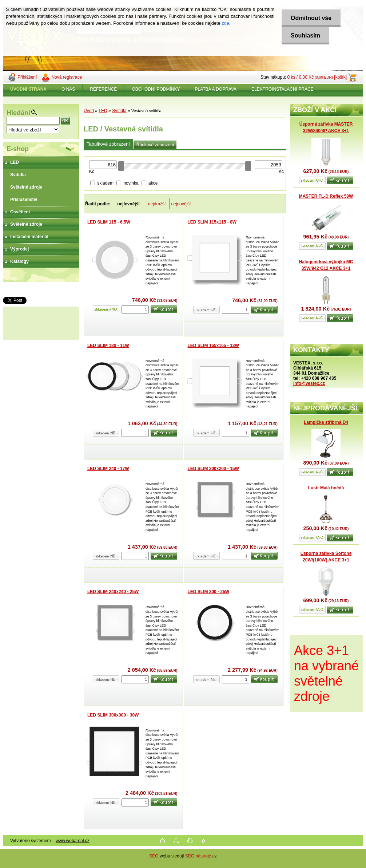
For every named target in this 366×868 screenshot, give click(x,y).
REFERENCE (103, 89)
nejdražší (157, 204)
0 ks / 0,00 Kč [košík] (317, 77)
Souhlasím (305, 35)
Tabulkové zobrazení (108, 144)
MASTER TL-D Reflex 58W (326, 196)
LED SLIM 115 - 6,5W (109, 222)
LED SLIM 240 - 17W (108, 469)
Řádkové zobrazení (155, 145)
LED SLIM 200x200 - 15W (213, 469)
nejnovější (181, 204)
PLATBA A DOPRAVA (216, 89)
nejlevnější (128, 204)
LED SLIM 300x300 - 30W (113, 715)
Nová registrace (67, 77)
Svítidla (119, 111)
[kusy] (135, 309)
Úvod (89, 111)
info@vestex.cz (309, 383)
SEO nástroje (198, 856)
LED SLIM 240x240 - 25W (113, 592)
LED (103, 111)
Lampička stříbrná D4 (326, 422)
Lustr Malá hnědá (326, 488)
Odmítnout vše (311, 18)
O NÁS (68, 89)
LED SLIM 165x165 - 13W (213, 346)
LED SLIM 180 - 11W (108, 346)
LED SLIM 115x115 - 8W (212, 222)
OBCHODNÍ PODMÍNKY (156, 89)
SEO (154, 856)
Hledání (18, 113)
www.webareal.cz (73, 841)
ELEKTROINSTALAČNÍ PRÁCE (282, 89)
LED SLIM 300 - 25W (208, 592)
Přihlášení (27, 77)
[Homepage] (29, 89)
